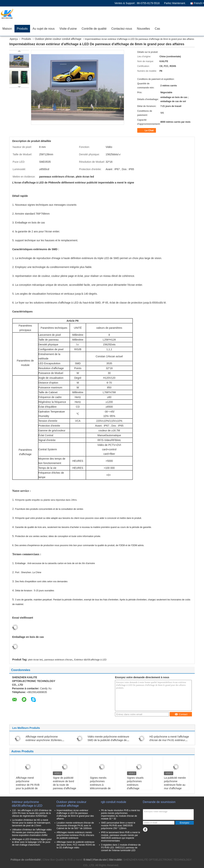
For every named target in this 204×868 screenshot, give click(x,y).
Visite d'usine (68, 29)
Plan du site (100, 860)
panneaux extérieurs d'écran (58, 660)
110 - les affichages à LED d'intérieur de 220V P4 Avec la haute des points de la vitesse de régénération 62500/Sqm (32, 813)
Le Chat (147, 130)
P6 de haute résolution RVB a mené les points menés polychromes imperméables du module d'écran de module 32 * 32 (121, 815)
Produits (22, 29)
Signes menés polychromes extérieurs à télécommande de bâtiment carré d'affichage (100, 787)
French (199, 3)
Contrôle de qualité (94, 29)
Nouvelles (143, 29)
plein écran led (35, 660)
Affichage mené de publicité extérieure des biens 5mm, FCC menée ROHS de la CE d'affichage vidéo (76, 845)
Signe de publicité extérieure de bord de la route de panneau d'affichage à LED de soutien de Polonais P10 (65, 787)
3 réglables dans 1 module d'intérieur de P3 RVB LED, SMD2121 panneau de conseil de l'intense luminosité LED (121, 848)
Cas (157, 29)
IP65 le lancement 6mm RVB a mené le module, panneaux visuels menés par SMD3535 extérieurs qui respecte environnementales (121, 837)
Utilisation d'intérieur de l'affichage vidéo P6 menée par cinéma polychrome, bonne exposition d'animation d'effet (32, 832)
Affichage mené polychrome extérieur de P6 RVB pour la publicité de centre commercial (28, 785)
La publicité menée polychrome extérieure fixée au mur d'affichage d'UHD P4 (175, 785)
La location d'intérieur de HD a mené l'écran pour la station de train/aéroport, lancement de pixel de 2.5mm (31, 823)
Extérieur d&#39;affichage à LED (90, 660)
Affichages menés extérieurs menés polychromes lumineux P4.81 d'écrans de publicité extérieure (75, 835)
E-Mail (87, 860)
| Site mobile (115, 860)
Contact (181, 714)
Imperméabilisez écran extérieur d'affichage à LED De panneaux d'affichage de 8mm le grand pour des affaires (75, 815)
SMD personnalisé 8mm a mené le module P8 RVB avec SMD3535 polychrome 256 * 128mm (118, 826)
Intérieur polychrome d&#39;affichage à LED (27, 804)
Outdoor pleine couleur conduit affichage (58, 39)
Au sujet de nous (43, 29)
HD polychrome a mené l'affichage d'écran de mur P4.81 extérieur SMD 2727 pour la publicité (169, 740)
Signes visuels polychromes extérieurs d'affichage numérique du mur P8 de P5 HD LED (138, 787)
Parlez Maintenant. (175, 3)
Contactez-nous (122, 29)
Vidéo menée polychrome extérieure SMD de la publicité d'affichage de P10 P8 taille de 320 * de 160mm (108, 740)
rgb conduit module (113, 802)
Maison (7, 29)
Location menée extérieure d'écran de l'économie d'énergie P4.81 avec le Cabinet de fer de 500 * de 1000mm (75, 826)
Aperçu (14, 39)
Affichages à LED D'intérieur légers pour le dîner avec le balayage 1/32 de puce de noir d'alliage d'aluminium (32, 842)
